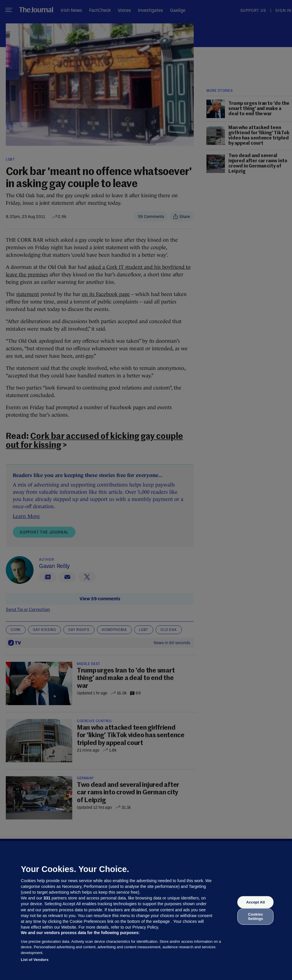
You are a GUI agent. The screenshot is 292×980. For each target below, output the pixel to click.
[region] (146, 910)
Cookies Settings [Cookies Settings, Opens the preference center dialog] (256, 916)
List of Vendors (35, 960)
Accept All (255, 902)
